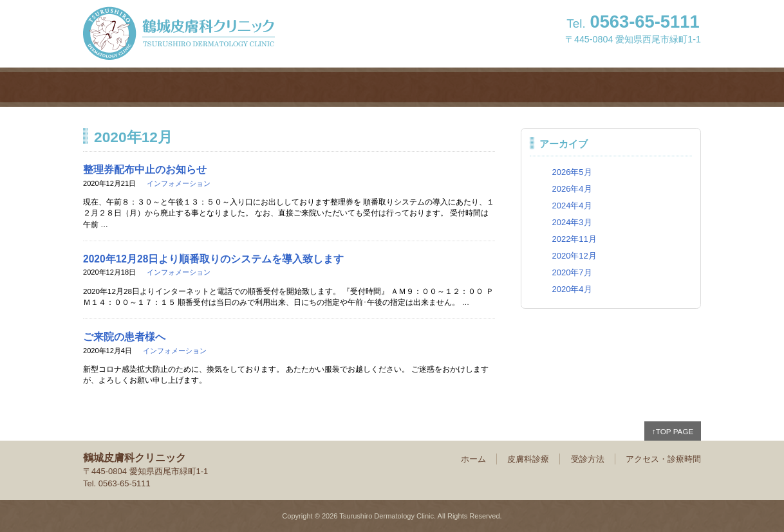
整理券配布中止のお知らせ (145, 170)
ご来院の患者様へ (124, 337)
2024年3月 (572, 222)
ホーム (160, 87)
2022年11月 (574, 239)
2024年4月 (572, 206)
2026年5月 (572, 172)
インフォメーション (179, 183)
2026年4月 (572, 189)
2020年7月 (572, 272)
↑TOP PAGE (673, 431)
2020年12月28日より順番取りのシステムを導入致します (213, 259)
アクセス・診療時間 (624, 87)
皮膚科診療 (315, 87)
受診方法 (469, 87)
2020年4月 (572, 289)
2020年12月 (574, 256)
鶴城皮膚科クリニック (179, 33)
